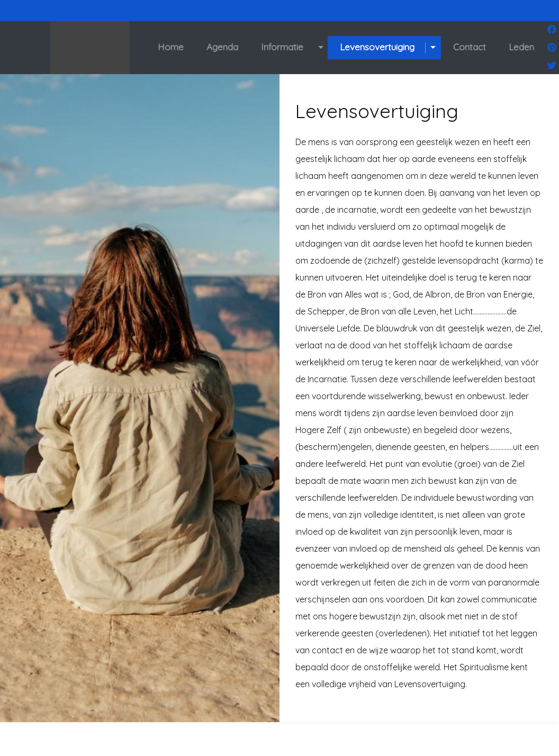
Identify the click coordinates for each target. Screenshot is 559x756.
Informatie (282, 47)
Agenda (222, 47)
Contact (470, 47)
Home (171, 47)
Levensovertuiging (377, 47)
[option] (140, 415)
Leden (521, 47)
